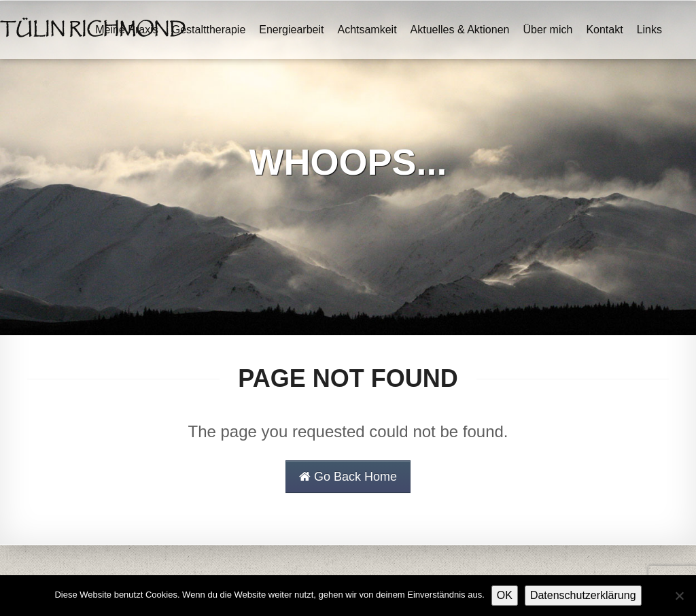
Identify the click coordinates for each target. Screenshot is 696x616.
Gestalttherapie (209, 30)
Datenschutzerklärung (583, 595)
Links (649, 30)
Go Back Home (348, 477)
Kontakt (604, 30)
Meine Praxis (126, 30)
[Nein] (679, 596)
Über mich (547, 30)
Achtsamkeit (367, 30)
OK (505, 595)
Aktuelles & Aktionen (460, 30)
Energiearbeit (291, 30)
